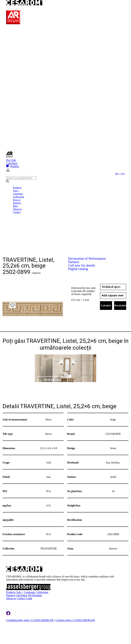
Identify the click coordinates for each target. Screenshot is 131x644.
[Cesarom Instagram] (19, 614)
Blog (15, 206)
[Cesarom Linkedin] (14, 614)
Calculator (12, 163)
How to (17, 200)
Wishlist (13, 166)
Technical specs (111, 287)
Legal (29, 598)
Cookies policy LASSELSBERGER (75, 620)
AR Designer (35, 595)
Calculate (106, 305)
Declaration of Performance (87, 259)
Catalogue (18, 194)
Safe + (16, 191)
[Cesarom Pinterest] (23, 614)
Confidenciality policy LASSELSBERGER (30, 620)
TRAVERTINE (53, 380)
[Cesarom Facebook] (8, 614)
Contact (17, 212)
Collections (19, 197)
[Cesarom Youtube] (28, 614)
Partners (17, 203)
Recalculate (120, 305)
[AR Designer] (13, 23)
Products (17, 188)
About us (17, 209)
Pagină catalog (78, 269)
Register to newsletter (23, 603)
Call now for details (82, 265)
